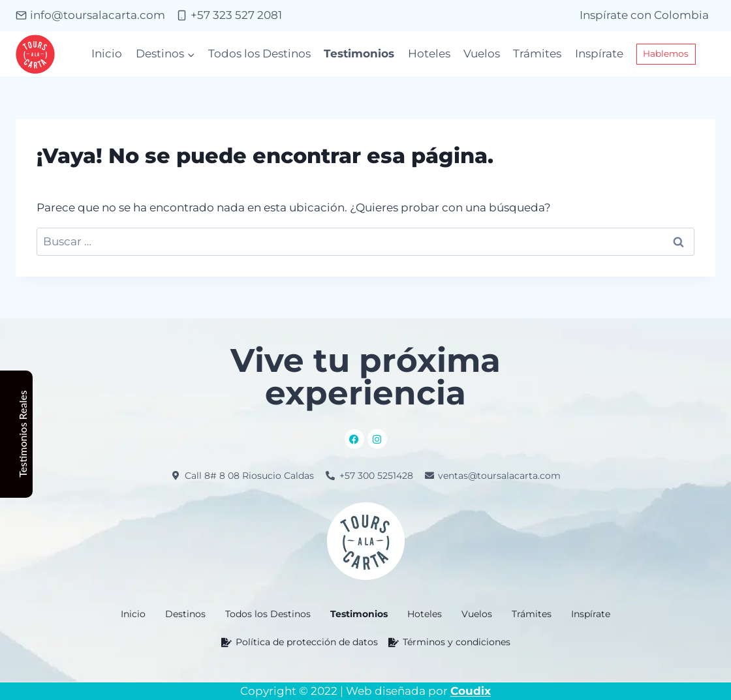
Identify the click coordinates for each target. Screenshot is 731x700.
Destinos (185, 614)
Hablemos (666, 53)
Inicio (107, 53)
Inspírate (599, 53)
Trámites (537, 53)
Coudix (471, 691)
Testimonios (359, 53)
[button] (185, 614)
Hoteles (429, 53)
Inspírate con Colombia (644, 15)
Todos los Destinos (259, 53)
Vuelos (482, 53)
